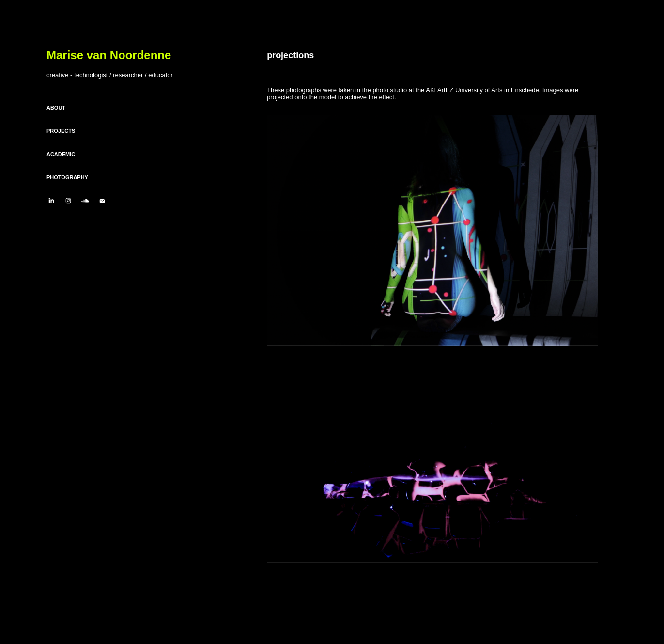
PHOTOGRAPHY (67, 177)
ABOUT (56, 108)
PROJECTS (61, 131)
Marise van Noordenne (109, 55)
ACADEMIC (61, 154)
